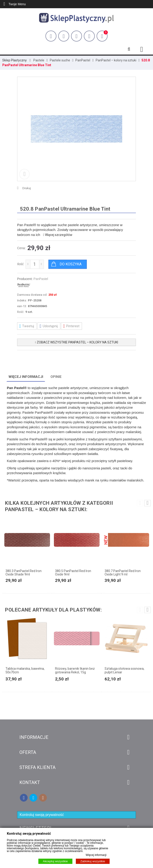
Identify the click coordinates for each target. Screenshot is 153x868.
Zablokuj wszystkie (93, 861)
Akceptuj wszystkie (55, 861)
